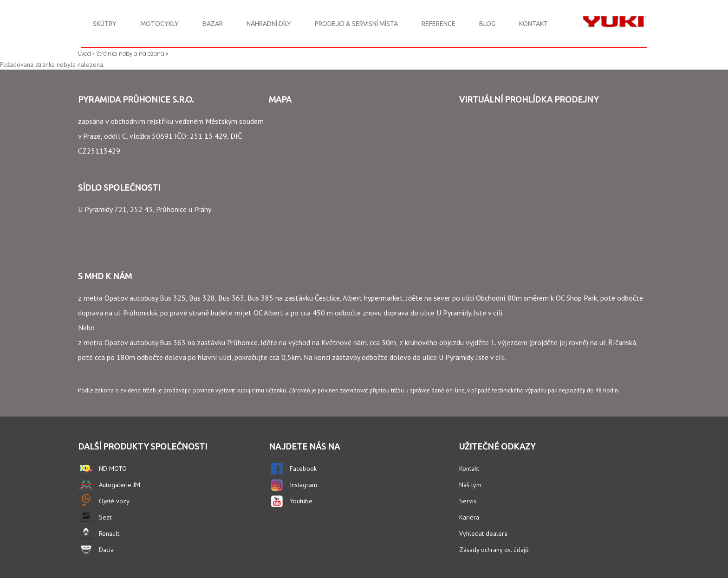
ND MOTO (113, 469)
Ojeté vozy (114, 501)
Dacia (106, 550)
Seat (105, 517)
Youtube (301, 501)
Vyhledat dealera (483, 533)
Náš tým (470, 485)
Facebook (303, 469)
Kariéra (469, 517)
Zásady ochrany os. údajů (494, 550)
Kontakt (469, 469)
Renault (109, 533)
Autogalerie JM (120, 485)
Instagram (303, 485)
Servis (468, 501)
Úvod (84, 54)
